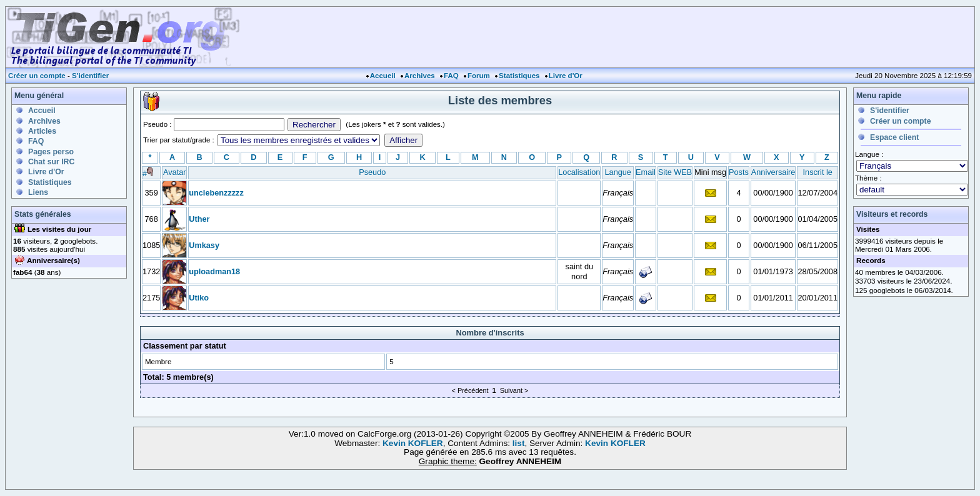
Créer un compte (37, 76)
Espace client (894, 137)
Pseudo (372, 172)
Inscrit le (818, 172)
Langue (618, 172)
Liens (38, 192)
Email (646, 172)
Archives (420, 76)
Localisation (579, 172)
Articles (42, 131)
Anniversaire (773, 172)
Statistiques (519, 76)
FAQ (451, 76)
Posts (739, 172)
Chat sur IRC (51, 162)
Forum (479, 76)
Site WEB (675, 172)
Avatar (174, 172)
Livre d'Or (566, 76)
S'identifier (90, 76)
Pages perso (51, 152)
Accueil (383, 76)
